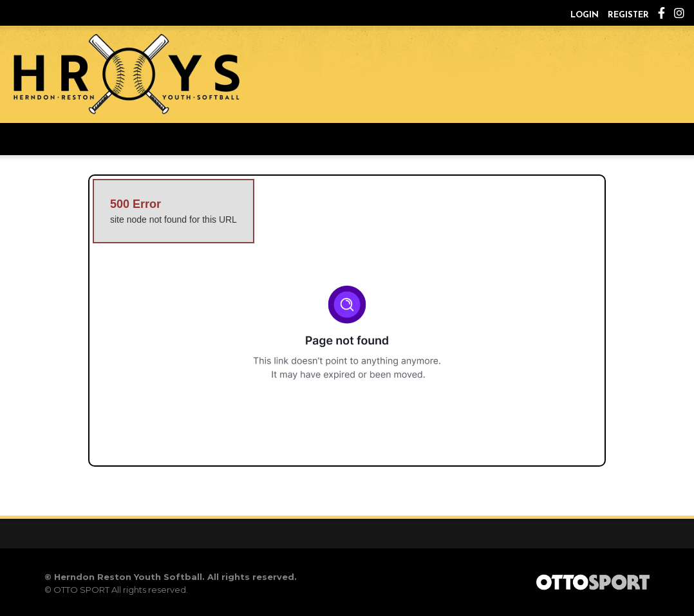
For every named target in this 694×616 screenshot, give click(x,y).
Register (628, 15)
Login (585, 15)
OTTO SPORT (81, 590)
